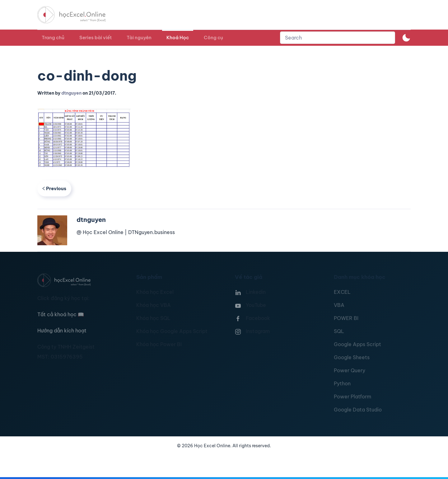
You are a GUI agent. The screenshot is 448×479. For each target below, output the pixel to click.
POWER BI (346, 318)
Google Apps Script (357, 344)
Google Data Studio (358, 410)
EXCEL (342, 292)
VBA (339, 305)
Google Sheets (352, 357)
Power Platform (352, 397)
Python (342, 383)
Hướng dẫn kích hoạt (62, 331)
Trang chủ (53, 38)
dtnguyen (71, 93)
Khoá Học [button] (178, 38)
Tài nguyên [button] (139, 38)
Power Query (350, 370)
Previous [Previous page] (54, 188)
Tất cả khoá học (61, 314)
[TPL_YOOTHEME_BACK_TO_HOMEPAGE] (77, 15)
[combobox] (338, 38)
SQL (339, 331)
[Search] (338, 38)
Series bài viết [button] (96, 38)
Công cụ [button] (213, 38)
